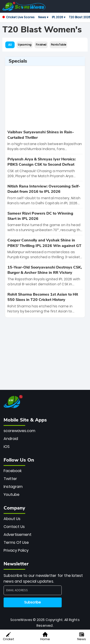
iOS (7, 447)
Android (11, 439)
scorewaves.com (19, 431)
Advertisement (18, 535)
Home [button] (45, 637)
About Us (12, 519)
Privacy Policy (16, 550)
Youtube (12, 495)
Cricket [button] (9, 637)
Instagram (13, 487)
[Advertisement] (45, 97)
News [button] (82, 637)
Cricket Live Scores (18, 17)
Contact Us (14, 527)
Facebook (13, 471)
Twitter (10, 479)
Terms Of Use (16, 542)
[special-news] (45, 141)
